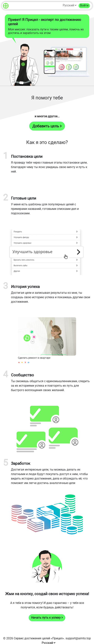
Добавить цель (47, 126)
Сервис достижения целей (32, 638)
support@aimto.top (78, 638)
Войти (84, 6)
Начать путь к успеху (47, 618)
